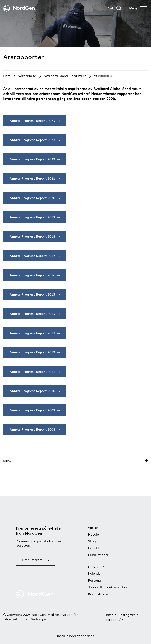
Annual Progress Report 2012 (32, 352)
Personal (95, 580)
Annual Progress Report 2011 (32, 372)
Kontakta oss (98, 594)
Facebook (111, 620)
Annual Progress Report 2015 (32, 294)
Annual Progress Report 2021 (32, 178)
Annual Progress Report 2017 (32, 256)
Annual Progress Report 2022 (32, 159)
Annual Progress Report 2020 (32, 198)
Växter (93, 528)
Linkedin (110, 615)
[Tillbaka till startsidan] (19, 8)
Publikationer (98, 555)
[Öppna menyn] (138, 8)
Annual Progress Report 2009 (32, 410)
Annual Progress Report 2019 (32, 217)
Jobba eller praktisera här (108, 587)
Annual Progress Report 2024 (32, 121)
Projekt (94, 548)
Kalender (95, 574)
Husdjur (94, 535)
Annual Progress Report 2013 (32, 333)
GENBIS (94, 567)
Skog (92, 541)
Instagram (128, 615)
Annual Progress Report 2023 (32, 140)
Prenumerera (32, 560)
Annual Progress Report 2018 (32, 236)
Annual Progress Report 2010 (32, 391)
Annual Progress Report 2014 (32, 314)
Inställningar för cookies (75, 636)
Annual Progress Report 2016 (32, 275)
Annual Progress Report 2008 (32, 429)
